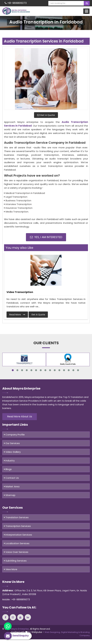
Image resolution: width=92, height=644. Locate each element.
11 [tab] (59, 370)
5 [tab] (31, 370)
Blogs (8, 469)
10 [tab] (55, 370)
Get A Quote (46, 115)
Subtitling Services (15, 561)
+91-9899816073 (16, 3)
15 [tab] (78, 370)
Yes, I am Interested (46, 237)
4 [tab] (27, 370)
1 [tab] (13, 370)
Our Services (12, 443)
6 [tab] (36, 370)
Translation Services (16, 517)
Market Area (12, 486)
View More (11, 569)
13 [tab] (69, 370)
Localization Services (17, 543)
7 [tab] (41, 370)
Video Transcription (20, 292)
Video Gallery (12, 452)
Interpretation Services (18, 535)
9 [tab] (50, 370)
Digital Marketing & (70, 632)
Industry (9, 461)
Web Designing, (53, 632)
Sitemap (10, 495)
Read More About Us (20, 416)
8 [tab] (45, 370)
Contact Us (11, 478)
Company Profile (14, 435)
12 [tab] (64, 370)
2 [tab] (17, 370)
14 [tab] (73, 370)
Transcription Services (17, 526)
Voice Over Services (16, 552)
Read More (17, 315)
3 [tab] (22, 370)
